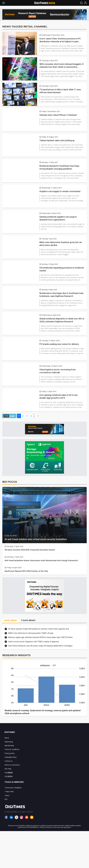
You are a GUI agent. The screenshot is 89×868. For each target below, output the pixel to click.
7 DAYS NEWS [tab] (28, 620)
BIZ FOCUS (10, 482)
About (7, 738)
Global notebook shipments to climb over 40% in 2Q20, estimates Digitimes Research (62, 320)
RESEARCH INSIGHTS (16, 655)
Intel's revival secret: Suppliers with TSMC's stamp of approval (33, 642)
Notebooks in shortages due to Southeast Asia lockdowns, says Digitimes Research (61, 295)
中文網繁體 (9, 773)
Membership (9, 746)
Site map (8, 769)
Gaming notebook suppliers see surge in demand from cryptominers (58, 218)
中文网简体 (9, 776)
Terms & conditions (12, 749)
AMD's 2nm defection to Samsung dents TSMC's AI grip (31, 633)
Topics (7, 795)
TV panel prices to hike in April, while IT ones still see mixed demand (60, 91)
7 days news (9, 791)
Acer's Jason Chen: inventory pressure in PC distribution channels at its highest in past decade (60, 40)
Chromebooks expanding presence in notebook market (62, 269)
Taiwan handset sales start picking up (57, 140)
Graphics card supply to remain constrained (60, 191)
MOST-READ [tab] (11, 620)
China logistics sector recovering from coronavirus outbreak (57, 371)
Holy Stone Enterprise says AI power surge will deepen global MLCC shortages (40, 646)
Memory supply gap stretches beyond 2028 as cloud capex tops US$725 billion (40, 637)
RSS (6, 799)
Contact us (9, 761)
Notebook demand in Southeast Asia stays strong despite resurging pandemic (59, 167)
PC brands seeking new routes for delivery (59, 344)
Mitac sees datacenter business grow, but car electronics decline (61, 244)
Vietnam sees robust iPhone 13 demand (58, 115)
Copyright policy (10, 757)
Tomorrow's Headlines (13, 788)
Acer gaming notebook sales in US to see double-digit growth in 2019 (59, 396)
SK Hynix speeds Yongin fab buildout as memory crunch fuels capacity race (39, 629)
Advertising (9, 742)
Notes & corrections (12, 765)
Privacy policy (10, 753)
